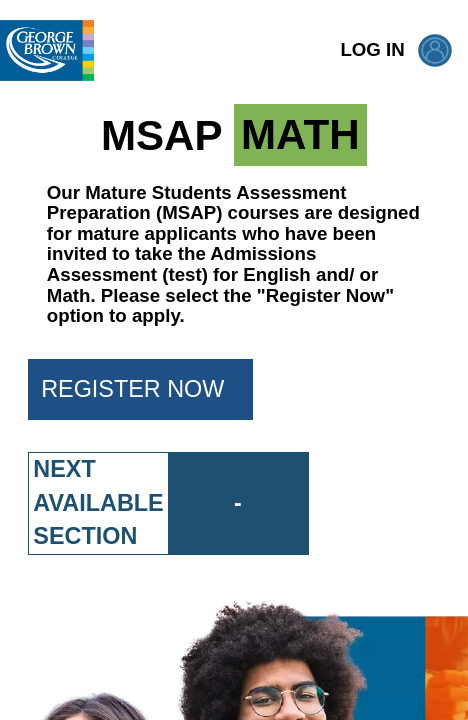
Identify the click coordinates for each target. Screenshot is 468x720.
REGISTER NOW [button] (147, 389)
